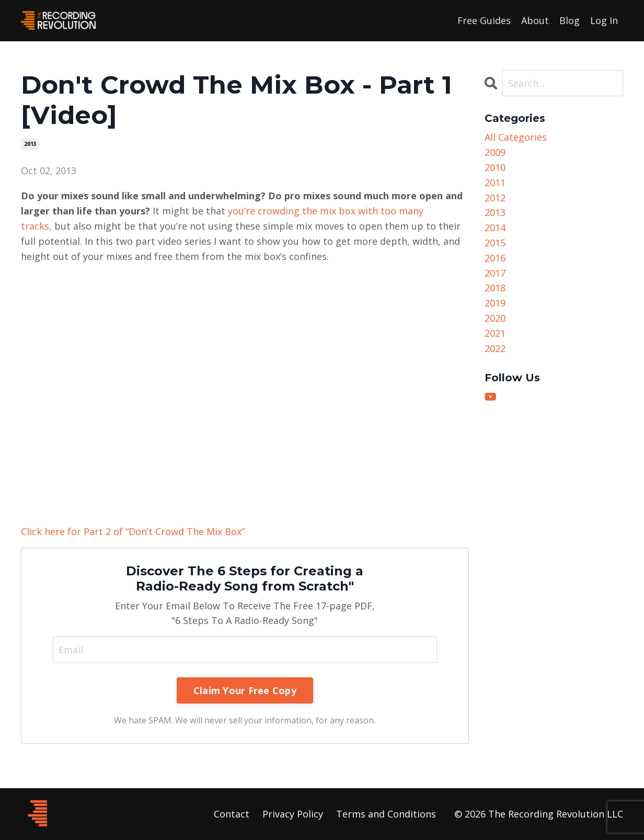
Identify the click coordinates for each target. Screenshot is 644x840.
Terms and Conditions (386, 814)
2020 (495, 318)
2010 (495, 167)
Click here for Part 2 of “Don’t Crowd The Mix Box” (133, 531)
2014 (495, 228)
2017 (495, 273)
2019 (495, 303)
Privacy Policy (293, 814)
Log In (604, 20)
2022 (495, 348)
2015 (495, 243)
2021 (495, 333)
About (535, 20)
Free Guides (484, 20)
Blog (570, 20)
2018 (495, 288)
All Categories (516, 137)
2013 (30, 144)
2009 (495, 152)
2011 (495, 183)
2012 (495, 198)
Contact (232, 814)
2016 (495, 258)
